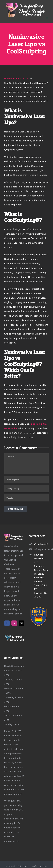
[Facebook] (7, 623)
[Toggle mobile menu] (47, 18)
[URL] (26, 498)
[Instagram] (14, 623)
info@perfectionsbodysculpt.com (41, 549)
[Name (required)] (26, 480)
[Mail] (21, 623)
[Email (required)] (26, 489)
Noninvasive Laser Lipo (17, 79)
